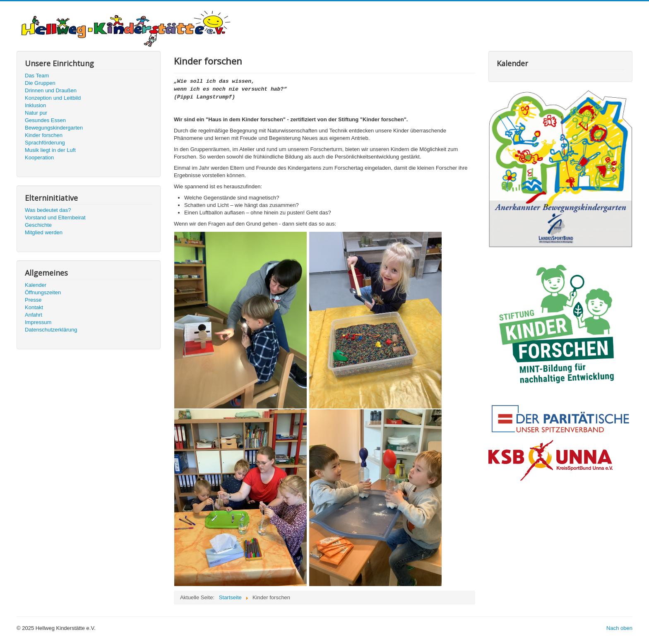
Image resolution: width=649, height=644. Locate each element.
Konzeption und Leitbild (53, 98)
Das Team (37, 76)
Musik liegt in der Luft (50, 150)
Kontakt (34, 307)
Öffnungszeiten (43, 292)
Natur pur (36, 113)
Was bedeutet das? (48, 210)
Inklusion (35, 105)
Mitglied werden (44, 232)
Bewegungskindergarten (54, 128)
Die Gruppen (40, 83)
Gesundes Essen (45, 120)
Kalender (36, 285)
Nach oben (619, 628)
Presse (33, 300)
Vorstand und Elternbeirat (55, 217)
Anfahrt (34, 315)
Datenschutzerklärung (51, 330)
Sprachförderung (45, 143)
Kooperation (39, 157)
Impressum (38, 322)
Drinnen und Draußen (51, 90)
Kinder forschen (44, 135)
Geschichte (38, 225)
